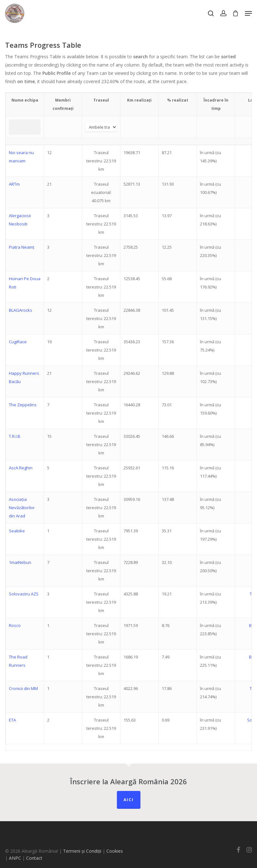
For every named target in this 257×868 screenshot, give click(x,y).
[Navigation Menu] (248, 13)
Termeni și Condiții (82, 851)
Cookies (115, 851)
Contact (34, 858)
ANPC (16, 858)
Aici (129, 800)
